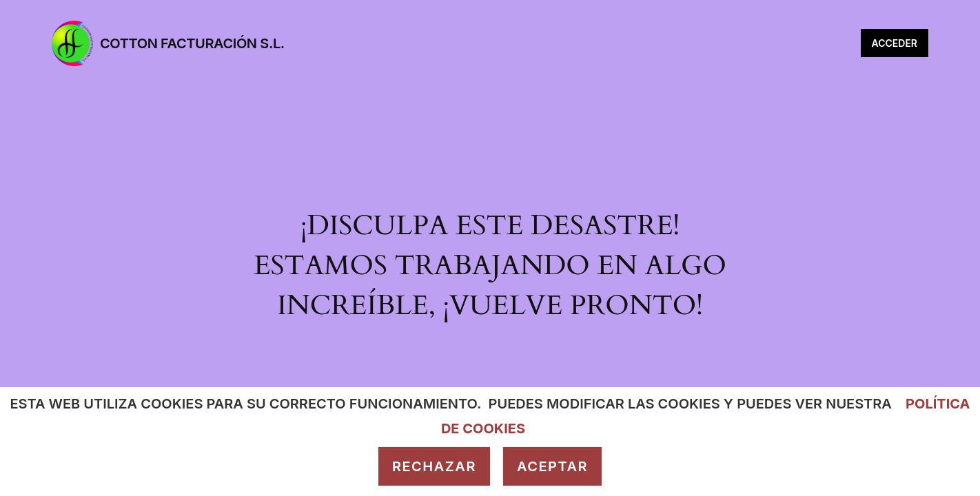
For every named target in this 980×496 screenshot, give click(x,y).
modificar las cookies (633, 404)
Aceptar (552, 466)
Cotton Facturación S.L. (192, 43)
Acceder (895, 43)
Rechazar (434, 466)
